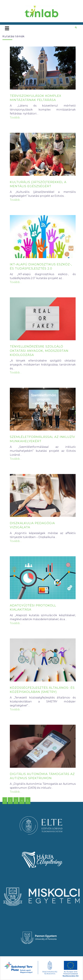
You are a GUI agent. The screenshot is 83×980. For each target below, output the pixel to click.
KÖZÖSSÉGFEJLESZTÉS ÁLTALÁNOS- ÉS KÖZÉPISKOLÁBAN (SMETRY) (42, 690)
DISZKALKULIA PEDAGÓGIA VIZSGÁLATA (32, 525)
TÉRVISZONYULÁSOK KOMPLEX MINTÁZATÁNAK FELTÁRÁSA (36, 98)
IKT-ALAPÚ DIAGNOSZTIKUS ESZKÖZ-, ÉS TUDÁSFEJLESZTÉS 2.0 (41, 266)
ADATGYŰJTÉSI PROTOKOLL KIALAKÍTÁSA (33, 608)
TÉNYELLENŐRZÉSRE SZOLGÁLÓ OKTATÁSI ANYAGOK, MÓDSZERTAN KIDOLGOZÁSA (39, 351)
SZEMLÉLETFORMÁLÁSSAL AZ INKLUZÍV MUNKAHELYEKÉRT (42, 439)
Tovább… (16, 118)
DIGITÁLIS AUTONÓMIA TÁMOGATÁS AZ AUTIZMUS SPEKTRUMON (42, 776)
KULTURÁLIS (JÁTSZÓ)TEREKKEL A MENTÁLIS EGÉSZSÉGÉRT (38, 184)
